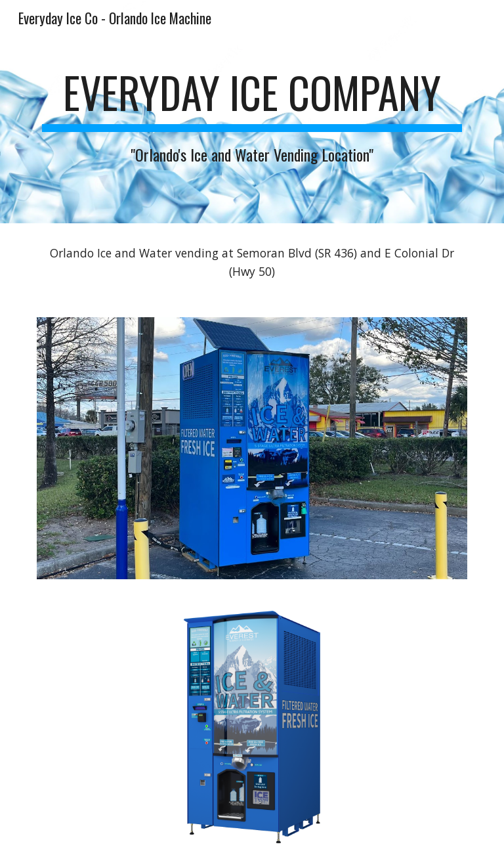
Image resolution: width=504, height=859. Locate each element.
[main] (252, 111)
